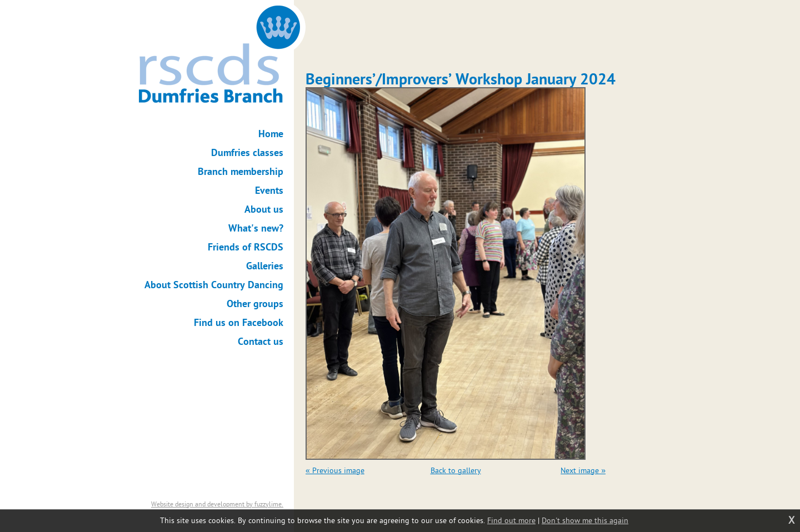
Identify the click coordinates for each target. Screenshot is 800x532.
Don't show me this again (585, 521)
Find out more (511, 521)
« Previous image (335, 471)
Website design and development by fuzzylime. (217, 504)
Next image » (583, 471)
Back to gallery (456, 471)
